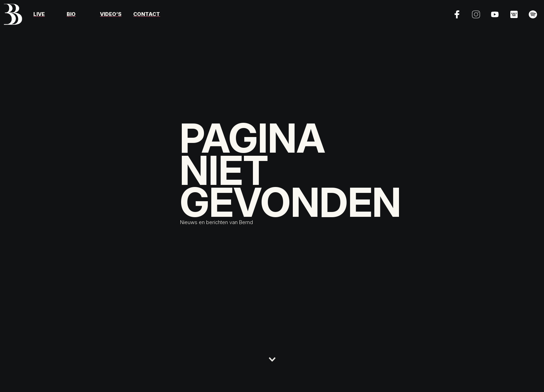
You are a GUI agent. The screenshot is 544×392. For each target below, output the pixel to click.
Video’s (111, 14)
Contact (147, 14)
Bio (71, 14)
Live (39, 14)
